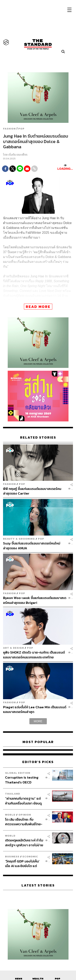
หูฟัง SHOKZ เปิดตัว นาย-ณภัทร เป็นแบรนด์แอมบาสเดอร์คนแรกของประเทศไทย (34, 655)
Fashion (9, 129)
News (19, 979)
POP (21, 129)
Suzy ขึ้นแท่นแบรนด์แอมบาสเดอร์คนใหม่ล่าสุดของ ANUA (32, 546)
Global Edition (18, 773)
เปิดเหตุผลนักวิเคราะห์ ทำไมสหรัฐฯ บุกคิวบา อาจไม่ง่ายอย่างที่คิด (24, 843)
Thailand (13, 794)
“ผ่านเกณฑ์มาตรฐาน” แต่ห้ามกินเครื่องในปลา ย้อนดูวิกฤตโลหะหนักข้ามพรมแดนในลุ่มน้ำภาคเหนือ (23, 801)
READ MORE (38, 307)
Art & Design (13, 648)
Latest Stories (38, 885)
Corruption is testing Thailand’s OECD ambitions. (22, 780)
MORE (38, 721)
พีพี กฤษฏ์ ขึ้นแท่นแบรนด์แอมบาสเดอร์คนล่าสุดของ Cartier (32, 491)
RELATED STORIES (38, 437)
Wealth (38, 979)
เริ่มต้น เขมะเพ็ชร (18, 155)
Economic (30, 856)
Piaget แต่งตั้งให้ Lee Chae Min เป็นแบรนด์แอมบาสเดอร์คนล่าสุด (35, 709)
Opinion (25, 815)
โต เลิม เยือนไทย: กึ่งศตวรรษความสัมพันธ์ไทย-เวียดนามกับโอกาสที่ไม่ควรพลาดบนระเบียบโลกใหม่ (24, 822)
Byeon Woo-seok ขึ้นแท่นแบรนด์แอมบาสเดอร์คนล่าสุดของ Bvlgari (35, 600)
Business (12, 856)
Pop (57, 979)
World (10, 815)
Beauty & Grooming (19, 539)
